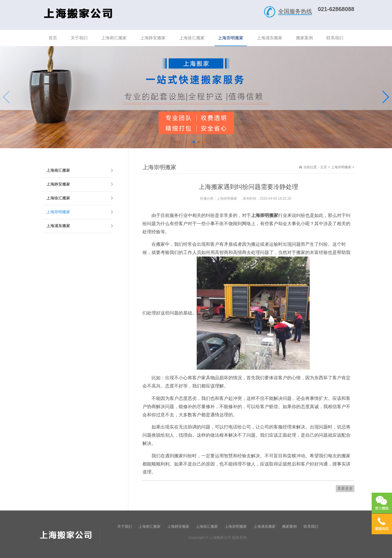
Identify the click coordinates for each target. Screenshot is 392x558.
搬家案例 (289, 526)
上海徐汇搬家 (58, 198)
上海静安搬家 (58, 184)
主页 (324, 167)
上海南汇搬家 (58, 170)
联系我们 (311, 526)
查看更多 (345, 488)
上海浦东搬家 (58, 226)
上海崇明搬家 (341, 167)
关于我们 (125, 526)
